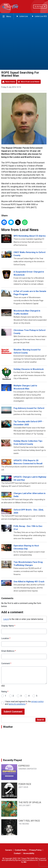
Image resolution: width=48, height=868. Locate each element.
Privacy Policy (35, 850)
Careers (9, 850)
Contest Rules (21, 850)
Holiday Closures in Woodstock (29, 369)
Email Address (9, 651)
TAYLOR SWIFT (25, 805)
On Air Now (40, 7)
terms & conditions (17, 704)
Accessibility (29, 853)
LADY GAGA (23, 787)
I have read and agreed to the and (24, 703)
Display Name (8, 626)
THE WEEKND (24, 824)
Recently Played (12, 760)
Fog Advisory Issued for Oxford (29, 408)
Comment (6, 664)
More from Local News (30, 82)
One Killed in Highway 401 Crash (29, 582)
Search (40, 720)
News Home (10, 82)
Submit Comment (13, 712)
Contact (17, 853)
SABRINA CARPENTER (28, 769)
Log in (6, 619)
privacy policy (38, 702)
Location (6, 638)
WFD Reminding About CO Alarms (30, 236)
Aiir (25, 862)
